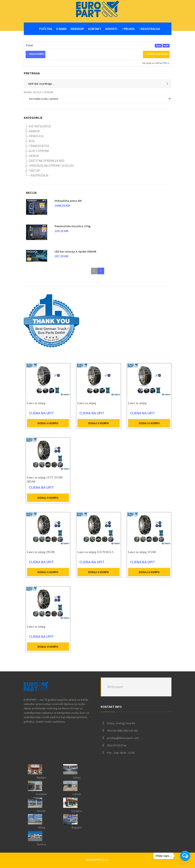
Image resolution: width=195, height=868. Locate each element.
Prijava (128, 29)
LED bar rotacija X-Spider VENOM (75, 251)
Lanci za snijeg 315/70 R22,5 (95, 556)
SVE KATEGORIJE (40, 126)
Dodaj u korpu (48, 427)
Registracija (150, 29)
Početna (46, 29)
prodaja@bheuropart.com (123, 738)
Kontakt (95, 29)
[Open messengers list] (185, 856)
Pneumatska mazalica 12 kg (72, 226)
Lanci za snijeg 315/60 (142, 556)
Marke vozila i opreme (39, 92)
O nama (61, 29)
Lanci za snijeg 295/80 (41, 556)
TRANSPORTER (39, 146)
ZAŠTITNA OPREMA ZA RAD (47, 161)
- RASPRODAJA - (39, 175)
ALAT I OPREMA (39, 151)
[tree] (98, 151)
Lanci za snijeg (36, 407)
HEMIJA (34, 156)
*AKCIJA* (35, 171)
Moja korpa (36, 54)
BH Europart (115, 687)
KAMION (34, 131)
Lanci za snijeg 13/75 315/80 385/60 (45, 483)
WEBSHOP (77, 29)
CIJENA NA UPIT (41, 417)
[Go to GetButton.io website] (185, 864)
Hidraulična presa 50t (68, 201)
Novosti (111, 29)
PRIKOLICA (36, 136)
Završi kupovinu (156, 54)
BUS (32, 141)
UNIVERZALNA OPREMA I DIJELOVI (51, 166)
